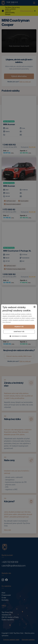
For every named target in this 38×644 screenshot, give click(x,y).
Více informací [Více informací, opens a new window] (7, 322)
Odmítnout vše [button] (19, 332)
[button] (19, 336)
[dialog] (19, 322)
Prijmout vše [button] (19, 327)
